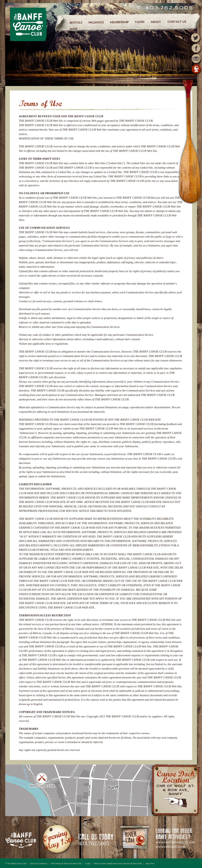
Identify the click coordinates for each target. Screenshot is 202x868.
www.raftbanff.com (170, 846)
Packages (96, 22)
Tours (139, 22)
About (156, 22)
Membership (119, 22)
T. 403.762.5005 (165, 8)
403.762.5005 (94, 843)
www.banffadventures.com (175, 842)
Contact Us (177, 22)
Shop (74, 29)
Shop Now (150, 863)
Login (88, 863)
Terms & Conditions (39, 863)
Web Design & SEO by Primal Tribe (66, 863)
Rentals (76, 22)
